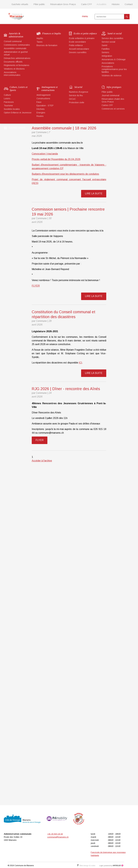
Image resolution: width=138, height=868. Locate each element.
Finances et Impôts (52, 33)
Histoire (116, 4)
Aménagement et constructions (50, 89)
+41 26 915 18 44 (55, 834)
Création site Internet (113, 866)
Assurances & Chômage (114, 59)
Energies (41, 113)
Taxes (39, 42)
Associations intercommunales (12, 74)
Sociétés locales (12, 109)
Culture (7, 95)
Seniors (105, 52)
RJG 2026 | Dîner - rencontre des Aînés (66, 389)
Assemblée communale (15, 48)
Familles (106, 49)
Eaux (39, 102)
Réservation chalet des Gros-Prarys (113, 100)
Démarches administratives (17, 58)
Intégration (107, 56)
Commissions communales (17, 45)
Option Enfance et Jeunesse (18, 113)
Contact (129, 4)
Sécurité (78, 87)
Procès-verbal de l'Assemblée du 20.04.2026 (56, 159)
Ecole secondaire (77, 42)
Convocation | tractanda (45, 154)
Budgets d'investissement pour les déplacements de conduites (65, 174)
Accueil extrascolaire (79, 49)
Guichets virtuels (20, 4)
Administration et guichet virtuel (16, 53)
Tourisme (8, 106)
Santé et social (115, 33)
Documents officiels (13, 62)
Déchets (41, 109)
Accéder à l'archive (42, 461)
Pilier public (39, 4)
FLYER (36, 286)
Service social (108, 42)
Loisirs (7, 98)
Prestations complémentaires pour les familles (114, 69)
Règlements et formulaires (17, 65)
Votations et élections (14, 69)
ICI (80, 363)
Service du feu (76, 95)
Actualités (102, 4)
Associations (108, 63)
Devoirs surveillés (78, 52)
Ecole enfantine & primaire (82, 38)
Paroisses (9, 102)
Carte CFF (87, 4)
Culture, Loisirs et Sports (19, 89)
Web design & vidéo (86, 866)
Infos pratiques (114, 87)
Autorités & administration (16, 35)
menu (85, 16)
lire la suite (94, 194)
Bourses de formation (47, 45)
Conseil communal (13, 41)
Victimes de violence (112, 76)
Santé (104, 45)
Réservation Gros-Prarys (63, 4)
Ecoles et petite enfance (85, 33)
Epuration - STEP (45, 106)
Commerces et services (113, 109)
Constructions (43, 98)
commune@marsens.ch (58, 837)
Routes (40, 116)
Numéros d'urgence (79, 92)
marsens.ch (16, 16)
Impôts (40, 38)
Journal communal (110, 95)
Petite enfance (76, 45)
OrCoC (72, 99)
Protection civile (77, 102)
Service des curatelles (112, 38)
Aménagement (43, 95)
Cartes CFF (107, 105)
